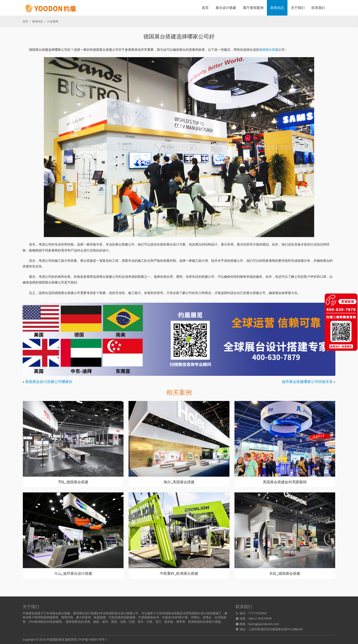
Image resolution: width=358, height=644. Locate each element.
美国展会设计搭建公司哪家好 (49, 382)
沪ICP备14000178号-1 (92, 640)
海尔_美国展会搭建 (179, 482)
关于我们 (298, 8)
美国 (87, 622)
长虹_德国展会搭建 (285, 574)
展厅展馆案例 (253, 8)
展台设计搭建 (226, 8)
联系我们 (318, 8)
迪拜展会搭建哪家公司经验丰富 (307, 382)
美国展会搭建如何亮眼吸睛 (285, 482)
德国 (96, 622)
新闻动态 (277, 8)
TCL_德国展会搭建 (73, 482)
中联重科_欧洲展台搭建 (179, 574)
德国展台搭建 (269, 50)
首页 (205, 8)
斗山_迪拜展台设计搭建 (73, 574)
